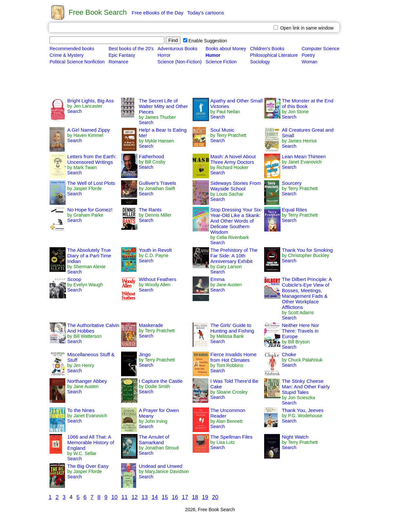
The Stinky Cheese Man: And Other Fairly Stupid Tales (306, 387)
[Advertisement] (168, 81)
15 (165, 497)
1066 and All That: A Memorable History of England (91, 442)
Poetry (308, 55)
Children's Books (267, 49)
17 (185, 497)
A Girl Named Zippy (89, 130)
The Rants (150, 210)
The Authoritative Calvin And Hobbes (93, 328)
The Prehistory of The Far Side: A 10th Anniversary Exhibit (234, 256)
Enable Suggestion (205, 41)
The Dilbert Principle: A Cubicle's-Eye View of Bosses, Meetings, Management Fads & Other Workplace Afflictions (307, 293)
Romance (118, 62)
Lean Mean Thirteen (304, 156)
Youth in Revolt (155, 250)
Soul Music (222, 130)
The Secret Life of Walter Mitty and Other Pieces (163, 106)
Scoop (74, 279)
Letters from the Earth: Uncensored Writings (92, 159)
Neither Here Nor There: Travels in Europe (300, 331)
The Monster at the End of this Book (308, 103)
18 (195, 497)
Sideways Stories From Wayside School (236, 186)
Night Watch (295, 437)
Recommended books (72, 49)
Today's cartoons (206, 13)
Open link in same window (304, 28)
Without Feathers (157, 279)
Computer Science (320, 49)
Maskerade (151, 325)
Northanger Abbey (87, 381)
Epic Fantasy (122, 55)
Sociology (260, 62)
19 (205, 497)
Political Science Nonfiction (77, 62)
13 (145, 497)
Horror (164, 55)
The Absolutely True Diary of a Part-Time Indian (89, 256)
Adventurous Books (177, 49)
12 (135, 497)
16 (175, 497)
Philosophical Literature (274, 55)
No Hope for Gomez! (90, 210)
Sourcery (292, 183)
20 (215, 497)
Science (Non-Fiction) (180, 62)
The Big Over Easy (88, 466)
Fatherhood (151, 156)
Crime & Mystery (66, 55)
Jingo (145, 354)
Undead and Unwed (161, 466)
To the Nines (81, 410)
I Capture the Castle (161, 381)
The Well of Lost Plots (91, 183)
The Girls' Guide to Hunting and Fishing (232, 328)
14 (155, 497)
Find (173, 40)
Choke (289, 354)
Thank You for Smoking (307, 250)
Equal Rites (294, 210)
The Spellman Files (231, 437)
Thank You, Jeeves (303, 410)
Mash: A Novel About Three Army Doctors (233, 159)
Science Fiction (221, 62)
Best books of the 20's (131, 49)
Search (74, 111)
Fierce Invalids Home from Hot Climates (233, 357)
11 (125, 497)
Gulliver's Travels (157, 183)
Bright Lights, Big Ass (91, 101)
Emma (217, 279)
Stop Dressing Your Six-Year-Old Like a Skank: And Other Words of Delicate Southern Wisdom (236, 221)
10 (114, 497)
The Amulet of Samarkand (154, 440)
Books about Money (226, 49)
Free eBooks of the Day (157, 13)
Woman (309, 62)
